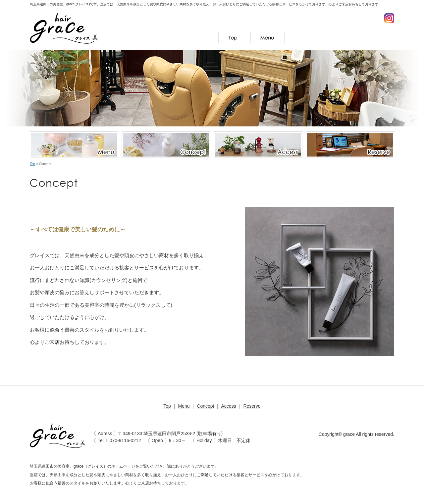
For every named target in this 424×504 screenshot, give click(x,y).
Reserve (377, 38)
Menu (268, 38)
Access (343, 38)
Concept (305, 38)
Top (235, 38)
